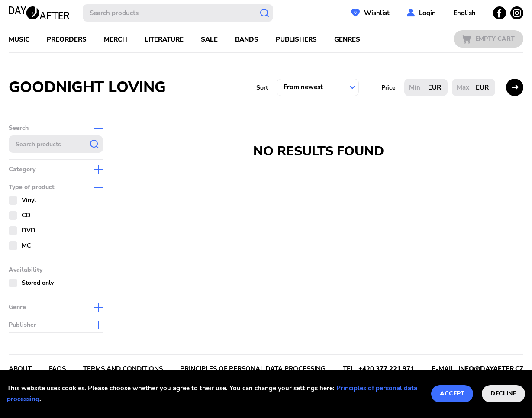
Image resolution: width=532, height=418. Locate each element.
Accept (452, 394)
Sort (262, 88)
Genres (347, 39)
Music (19, 39)
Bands (247, 39)
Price (389, 88)
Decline (503, 394)
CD (26, 215)
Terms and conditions (123, 369)
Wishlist (377, 13)
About (20, 369)
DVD (29, 230)
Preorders (67, 39)
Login (427, 13)
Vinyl (29, 200)
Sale (209, 39)
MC (26, 246)
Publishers (296, 39)
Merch (116, 39)
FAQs (57, 369)
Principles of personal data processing (253, 369)
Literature (164, 39)
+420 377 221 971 (386, 369)
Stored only (38, 283)
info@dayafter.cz (491, 369)
